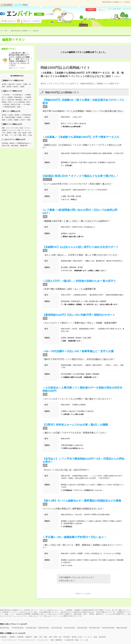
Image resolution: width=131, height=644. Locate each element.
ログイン (101, 9)
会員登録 (91, 9)
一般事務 (12, 637)
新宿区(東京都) (44, 628)
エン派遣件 (7, 5)
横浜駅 (19, 117)
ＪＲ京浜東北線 (16, 95)
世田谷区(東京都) (108, 628)
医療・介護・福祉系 (20, 133)
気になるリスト (12, 21)
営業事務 (20, 637)
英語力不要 (6, 146)
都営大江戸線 (16, 104)
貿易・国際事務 (56, 640)
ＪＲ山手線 (6, 95)
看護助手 (29, 637)
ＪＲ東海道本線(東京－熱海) (11, 107)
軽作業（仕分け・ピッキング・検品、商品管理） (89, 637)
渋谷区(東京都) (56, 628)
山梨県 (22, 87)
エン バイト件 (21, 5)
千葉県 (25, 84)
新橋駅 (16, 120)
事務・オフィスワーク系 (10, 128)
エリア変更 (49, 14)
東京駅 (4, 115)
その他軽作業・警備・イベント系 (76, 640)
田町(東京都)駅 (10, 117)
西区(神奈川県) (95, 628)
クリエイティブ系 (14, 130)
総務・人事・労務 (40, 637)
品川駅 (10, 120)
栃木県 (16, 87)
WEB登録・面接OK (8, 143)
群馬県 (9, 87)
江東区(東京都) (82, 628)
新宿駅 (17, 115)
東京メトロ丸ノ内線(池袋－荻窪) (19, 102)
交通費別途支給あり (23, 143)
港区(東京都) (5, 628)
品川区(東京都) (69, 628)
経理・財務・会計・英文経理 (59, 637)
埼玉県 (19, 84)
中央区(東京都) (31, 628)
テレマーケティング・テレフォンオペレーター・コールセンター (25, 640)
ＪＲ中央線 (26, 104)
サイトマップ (127, 9)
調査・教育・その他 (25, 135)
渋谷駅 (11, 115)
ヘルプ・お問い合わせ (114, 9)
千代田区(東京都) (17, 628)
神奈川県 (11, 84)
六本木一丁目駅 (25, 120)
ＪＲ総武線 (6, 104)
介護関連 (3, 637)
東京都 (4, 84)
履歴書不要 (24, 146)
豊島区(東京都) (122, 628)
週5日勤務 (15, 146)
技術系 (9, 133)
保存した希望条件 (33, 21)
